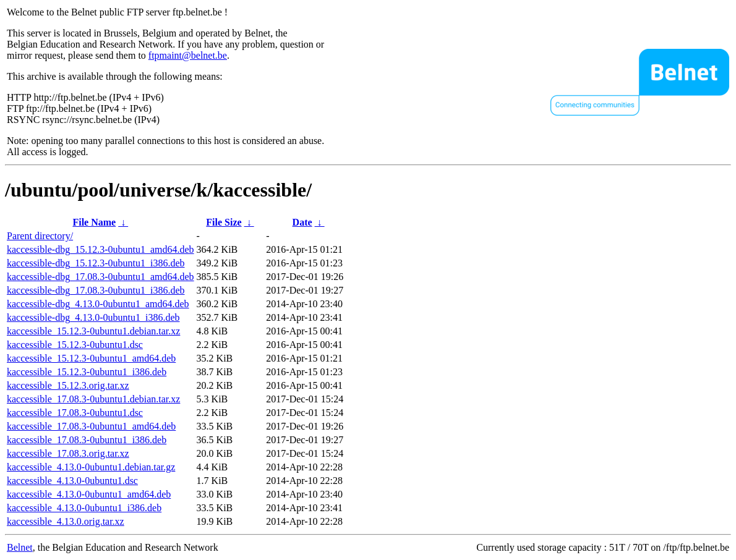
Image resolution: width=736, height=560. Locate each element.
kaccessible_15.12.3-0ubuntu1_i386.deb (87, 372)
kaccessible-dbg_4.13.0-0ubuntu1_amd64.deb (98, 304)
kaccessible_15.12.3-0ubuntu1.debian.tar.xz (93, 331)
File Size (224, 222)
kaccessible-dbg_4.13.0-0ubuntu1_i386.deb (93, 317)
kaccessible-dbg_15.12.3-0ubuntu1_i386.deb (96, 263)
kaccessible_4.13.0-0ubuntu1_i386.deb (84, 508)
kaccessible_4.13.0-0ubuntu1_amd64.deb (89, 494)
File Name (94, 222)
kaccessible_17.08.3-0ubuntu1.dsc (75, 413)
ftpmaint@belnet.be (188, 55)
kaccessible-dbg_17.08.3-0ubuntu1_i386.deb (96, 290)
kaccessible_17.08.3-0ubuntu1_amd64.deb (91, 426)
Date (302, 222)
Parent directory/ (40, 236)
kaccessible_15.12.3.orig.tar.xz (68, 385)
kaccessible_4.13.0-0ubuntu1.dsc (72, 481)
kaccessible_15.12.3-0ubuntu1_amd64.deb (91, 358)
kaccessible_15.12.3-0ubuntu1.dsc (75, 345)
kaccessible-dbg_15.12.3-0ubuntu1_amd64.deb (101, 249)
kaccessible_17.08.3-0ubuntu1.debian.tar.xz (93, 399)
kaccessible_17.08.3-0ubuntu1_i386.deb (87, 440)
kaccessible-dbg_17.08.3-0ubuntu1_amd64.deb (101, 277)
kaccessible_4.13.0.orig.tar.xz (66, 521)
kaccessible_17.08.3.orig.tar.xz (68, 453)
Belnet (20, 547)
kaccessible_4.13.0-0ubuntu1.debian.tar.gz (91, 467)
